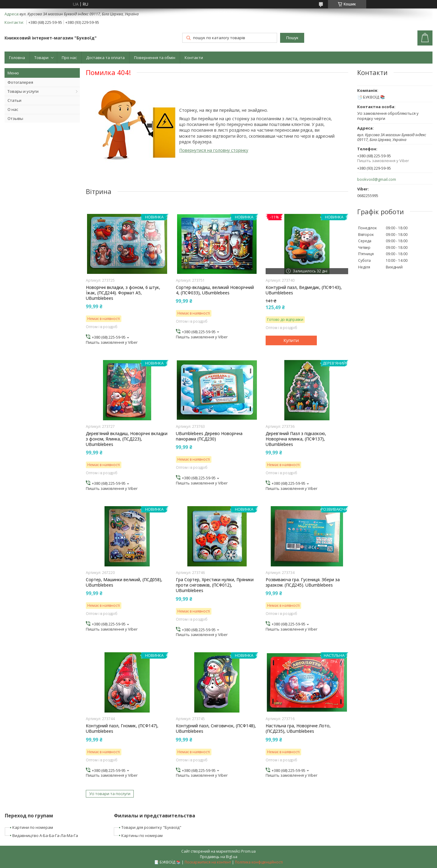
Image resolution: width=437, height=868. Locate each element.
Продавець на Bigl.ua (219, 857)
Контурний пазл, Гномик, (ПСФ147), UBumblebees (122, 729)
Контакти (194, 58)
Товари (41, 58)
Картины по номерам (142, 835)
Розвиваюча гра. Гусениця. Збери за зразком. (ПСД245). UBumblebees (303, 582)
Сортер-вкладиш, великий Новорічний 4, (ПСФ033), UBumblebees (215, 290)
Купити (291, 340)
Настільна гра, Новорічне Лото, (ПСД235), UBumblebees (298, 729)
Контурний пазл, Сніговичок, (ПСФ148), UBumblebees (216, 729)
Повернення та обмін (155, 58)
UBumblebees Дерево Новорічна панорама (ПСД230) (209, 436)
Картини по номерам (33, 827)
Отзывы (15, 118)
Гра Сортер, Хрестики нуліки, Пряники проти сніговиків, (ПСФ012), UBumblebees (215, 585)
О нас (13, 109)
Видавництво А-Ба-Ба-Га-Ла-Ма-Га (45, 835)
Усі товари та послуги (110, 794)
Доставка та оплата (105, 58)
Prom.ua (248, 851)
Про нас (69, 58)
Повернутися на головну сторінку (214, 150)
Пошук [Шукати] (292, 38)
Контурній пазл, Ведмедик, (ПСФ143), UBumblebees (304, 290)
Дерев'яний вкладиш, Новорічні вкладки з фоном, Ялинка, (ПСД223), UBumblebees (127, 439)
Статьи (14, 100)
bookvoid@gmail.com (377, 179)
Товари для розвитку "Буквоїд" (151, 827)
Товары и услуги (23, 91)
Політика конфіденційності (259, 862)
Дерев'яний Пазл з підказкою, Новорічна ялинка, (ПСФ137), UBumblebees (296, 439)
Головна (17, 58)
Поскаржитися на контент (208, 862)
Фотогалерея (20, 82)
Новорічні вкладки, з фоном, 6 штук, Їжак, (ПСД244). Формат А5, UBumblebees (123, 293)
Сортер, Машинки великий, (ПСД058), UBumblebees (124, 582)
